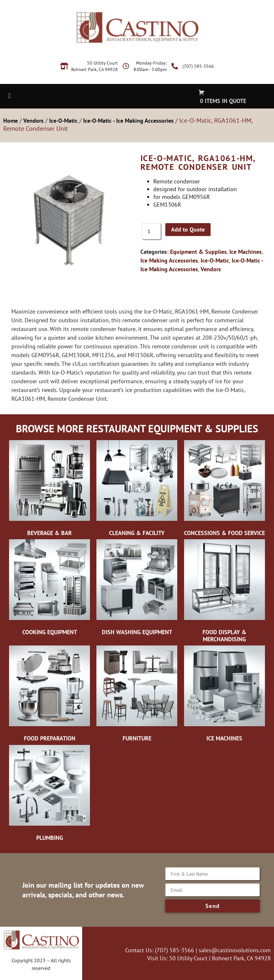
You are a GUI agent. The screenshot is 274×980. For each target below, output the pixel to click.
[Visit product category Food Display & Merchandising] (225, 592)
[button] (10, 96)
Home (11, 121)
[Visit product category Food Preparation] (49, 695)
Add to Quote (188, 229)
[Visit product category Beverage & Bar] (49, 490)
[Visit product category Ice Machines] (225, 695)
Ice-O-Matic (63, 121)
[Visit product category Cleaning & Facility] (137, 490)
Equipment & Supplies (198, 252)
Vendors (33, 121)
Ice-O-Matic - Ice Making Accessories (128, 121)
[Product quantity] (151, 231)
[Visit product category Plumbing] (49, 795)
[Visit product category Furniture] (137, 695)
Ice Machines (246, 252)
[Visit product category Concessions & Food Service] (225, 490)
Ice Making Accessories (169, 260)
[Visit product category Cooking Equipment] (49, 589)
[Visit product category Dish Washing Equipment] (137, 589)
